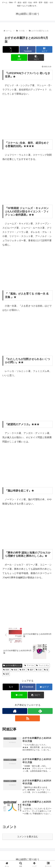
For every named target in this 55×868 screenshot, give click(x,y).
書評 (31, 670)
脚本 (23, 670)
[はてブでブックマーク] (44, 49)
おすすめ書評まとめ (12, 665)
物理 (6, 674)
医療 (6, 670)
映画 (14, 670)
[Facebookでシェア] (27, 49)
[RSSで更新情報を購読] (28, 718)
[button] (36, 58)
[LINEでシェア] (19, 58)
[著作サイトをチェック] (15, 711)
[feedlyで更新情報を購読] (40, 711)
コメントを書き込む (28, 837)
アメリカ (29, 665)
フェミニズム (43, 665)
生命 (39, 670)
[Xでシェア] (11, 49)
